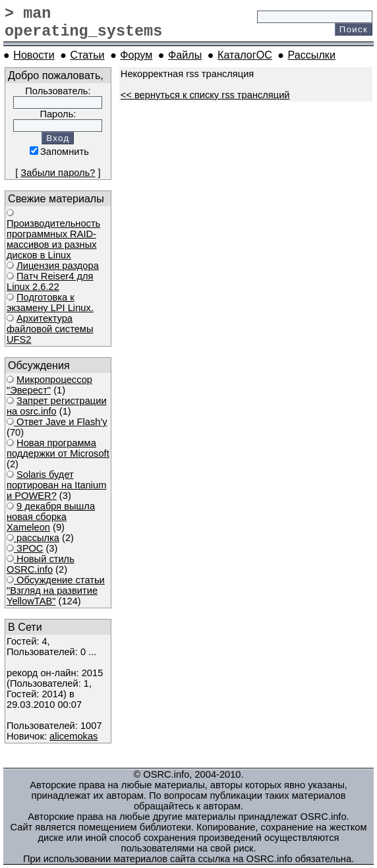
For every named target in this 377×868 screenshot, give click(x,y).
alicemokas (73, 736)
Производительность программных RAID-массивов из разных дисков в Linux (53, 239)
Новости (34, 55)
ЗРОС (28, 548)
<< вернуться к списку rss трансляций (205, 95)
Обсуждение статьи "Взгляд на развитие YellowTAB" (56, 591)
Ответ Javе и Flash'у (61, 422)
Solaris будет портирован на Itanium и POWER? (56, 485)
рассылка (37, 538)
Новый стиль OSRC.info (41, 564)
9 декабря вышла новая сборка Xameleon (51, 517)
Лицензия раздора (58, 266)
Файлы (185, 55)
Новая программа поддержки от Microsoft (58, 448)
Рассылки (312, 55)
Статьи (87, 55)
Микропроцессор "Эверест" (49, 385)
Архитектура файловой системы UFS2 (50, 329)
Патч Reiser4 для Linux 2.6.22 (50, 281)
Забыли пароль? (58, 173)
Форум (136, 55)
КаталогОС (245, 55)
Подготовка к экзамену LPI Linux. (50, 303)
